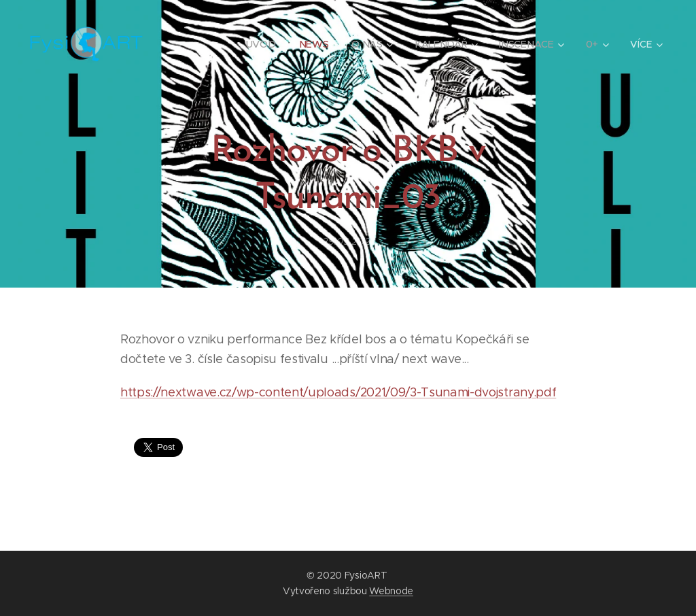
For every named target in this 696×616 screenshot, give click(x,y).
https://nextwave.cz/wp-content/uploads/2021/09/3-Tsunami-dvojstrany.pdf (338, 392)
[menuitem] (264, 44)
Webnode (391, 591)
